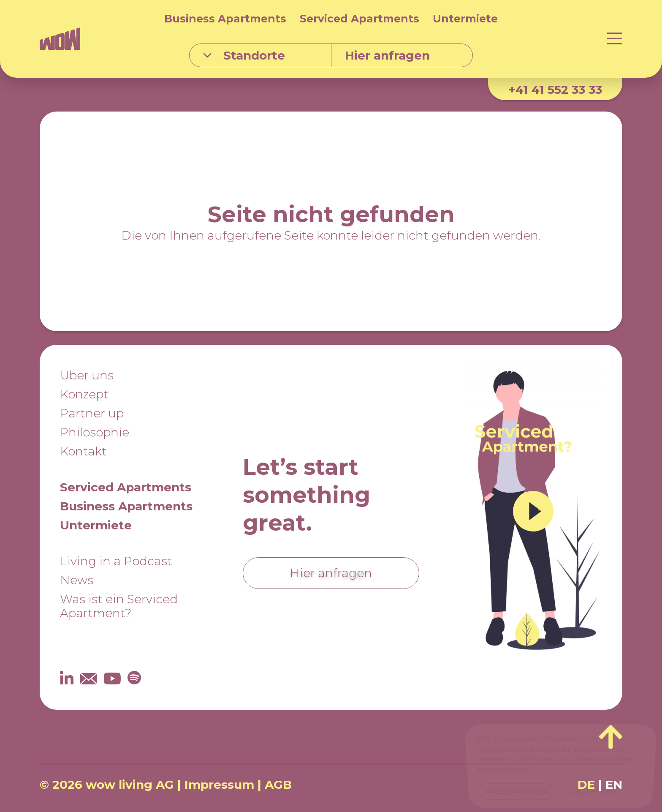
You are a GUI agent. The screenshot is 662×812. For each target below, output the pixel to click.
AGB (278, 785)
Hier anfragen (331, 573)
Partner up (92, 413)
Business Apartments (225, 19)
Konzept (84, 394)
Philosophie (95, 432)
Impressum (219, 785)
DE (586, 785)
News (77, 580)
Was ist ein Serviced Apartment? (119, 606)
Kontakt (83, 451)
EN (614, 785)
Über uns (87, 375)
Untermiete (465, 19)
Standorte (244, 55)
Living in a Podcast (116, 561)
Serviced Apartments (359, 19)
